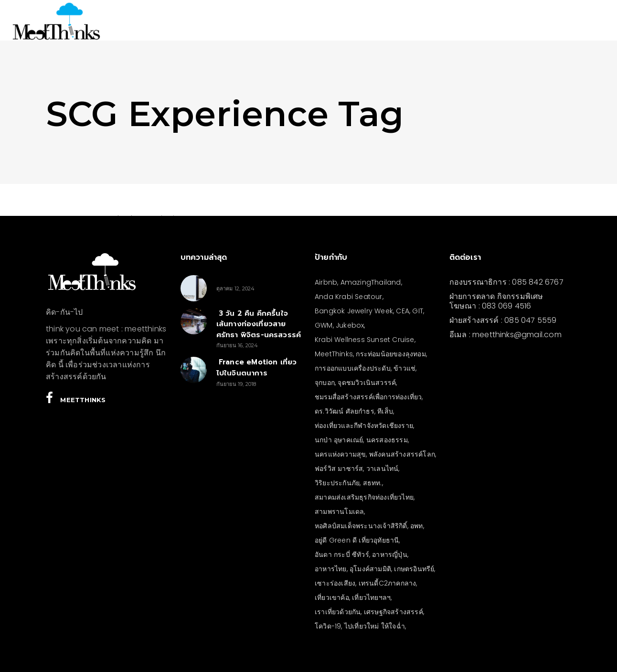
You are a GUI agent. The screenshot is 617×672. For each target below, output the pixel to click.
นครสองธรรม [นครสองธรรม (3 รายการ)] (387, 440)
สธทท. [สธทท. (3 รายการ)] (372, 483)
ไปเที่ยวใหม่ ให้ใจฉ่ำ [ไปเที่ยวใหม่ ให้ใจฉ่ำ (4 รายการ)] (375, 626)
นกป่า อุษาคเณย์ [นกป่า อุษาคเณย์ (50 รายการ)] (339, 440)
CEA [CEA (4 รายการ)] (403, 311)
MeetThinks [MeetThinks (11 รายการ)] (334, 354)
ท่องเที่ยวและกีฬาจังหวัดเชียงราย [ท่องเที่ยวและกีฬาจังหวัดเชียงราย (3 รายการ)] (364, 426)
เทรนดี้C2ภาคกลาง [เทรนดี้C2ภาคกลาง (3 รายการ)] (388, 583)
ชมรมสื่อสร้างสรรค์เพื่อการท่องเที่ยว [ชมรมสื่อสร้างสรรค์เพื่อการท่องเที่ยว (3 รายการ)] (368, 397)
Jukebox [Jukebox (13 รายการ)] (350, 325)
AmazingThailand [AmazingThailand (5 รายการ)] (371, 282)
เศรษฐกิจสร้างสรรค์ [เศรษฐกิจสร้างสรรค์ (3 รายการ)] (394, 612)
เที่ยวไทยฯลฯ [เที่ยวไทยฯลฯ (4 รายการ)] (371, 597)
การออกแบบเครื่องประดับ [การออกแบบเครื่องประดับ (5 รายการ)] (353, 368)
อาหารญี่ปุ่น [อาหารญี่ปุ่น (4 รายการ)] (390, 555)
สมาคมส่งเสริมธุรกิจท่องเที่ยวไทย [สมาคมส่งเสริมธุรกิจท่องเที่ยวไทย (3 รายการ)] (364, 497)
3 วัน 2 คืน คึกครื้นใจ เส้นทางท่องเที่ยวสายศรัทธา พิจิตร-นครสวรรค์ (259, 324)
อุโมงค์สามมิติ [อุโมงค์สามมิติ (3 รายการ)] (370, 569)
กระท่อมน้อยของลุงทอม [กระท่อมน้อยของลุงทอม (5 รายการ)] (391, 354)
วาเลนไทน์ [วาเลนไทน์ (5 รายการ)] (383, 469)
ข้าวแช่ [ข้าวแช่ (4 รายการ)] (404, 368)
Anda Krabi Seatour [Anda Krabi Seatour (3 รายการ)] (349, 297)
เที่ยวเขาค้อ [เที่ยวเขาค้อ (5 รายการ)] (332, 597)
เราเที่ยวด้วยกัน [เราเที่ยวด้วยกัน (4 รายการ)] (338, 612)
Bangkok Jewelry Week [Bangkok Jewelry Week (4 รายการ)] (354, 311)
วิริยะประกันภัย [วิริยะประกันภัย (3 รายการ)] (337, 483)
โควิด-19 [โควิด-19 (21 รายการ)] (328, 626)
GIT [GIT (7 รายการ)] (418, 311)
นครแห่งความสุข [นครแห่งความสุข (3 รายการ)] (340, 454)
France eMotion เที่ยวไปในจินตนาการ (257, 368)
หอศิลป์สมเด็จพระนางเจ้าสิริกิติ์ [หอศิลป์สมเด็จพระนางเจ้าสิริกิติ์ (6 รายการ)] (361, 526)
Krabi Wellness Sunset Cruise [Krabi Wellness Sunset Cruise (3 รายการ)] (365, 340)
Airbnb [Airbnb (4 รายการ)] (326, 282)
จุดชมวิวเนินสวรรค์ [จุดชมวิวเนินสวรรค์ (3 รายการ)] (367, 383)
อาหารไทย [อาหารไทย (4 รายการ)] (331, 569)
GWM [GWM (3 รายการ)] (324, 325)
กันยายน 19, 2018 (236, 384)
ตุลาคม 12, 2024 (236, 288)
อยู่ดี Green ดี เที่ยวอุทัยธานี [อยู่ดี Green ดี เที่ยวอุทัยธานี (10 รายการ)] (357, 540)
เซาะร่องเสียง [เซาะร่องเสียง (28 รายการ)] (335, 583)
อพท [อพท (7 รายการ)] (417, 526)
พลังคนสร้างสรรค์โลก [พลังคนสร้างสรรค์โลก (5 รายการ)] (402, 454)
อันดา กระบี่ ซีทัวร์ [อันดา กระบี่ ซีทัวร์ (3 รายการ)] (342, 555)
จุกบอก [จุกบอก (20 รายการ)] (325, 383)
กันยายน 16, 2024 (237, 345)
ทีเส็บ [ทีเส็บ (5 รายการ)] (385, 411)
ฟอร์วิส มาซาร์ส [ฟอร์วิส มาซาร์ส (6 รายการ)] (339, 469)
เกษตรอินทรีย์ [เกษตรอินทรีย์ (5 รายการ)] (414, 569)
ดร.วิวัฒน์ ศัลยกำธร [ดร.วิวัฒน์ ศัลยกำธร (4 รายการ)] (345, 411)
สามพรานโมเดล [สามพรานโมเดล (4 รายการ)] (339, 512)
